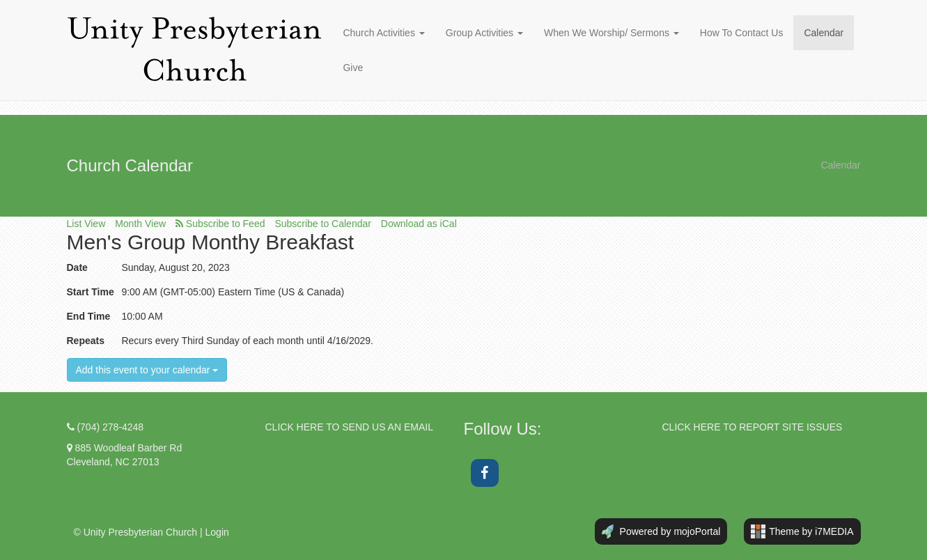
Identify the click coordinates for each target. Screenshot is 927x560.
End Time (89, 316)
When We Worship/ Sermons (611, 33)
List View (86, 224)
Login (217, 532)
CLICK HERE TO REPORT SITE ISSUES (753, 427)
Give (353, 68)
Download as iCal (419, 224)
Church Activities (383, 33)
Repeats (86, 341)
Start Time (91, 292)
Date (77, 267)
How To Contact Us (742, 33)
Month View (140, 224)
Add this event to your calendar (147, 370)
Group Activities (484, 33)
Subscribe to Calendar (323, 224)
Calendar (824, 33)
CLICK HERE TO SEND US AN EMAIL (349, 427)
